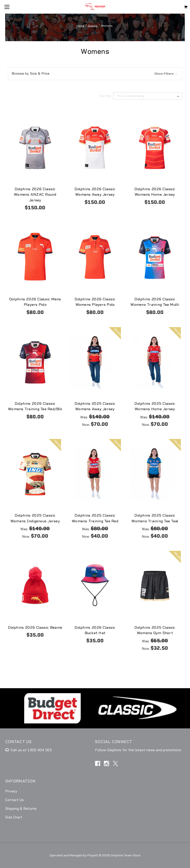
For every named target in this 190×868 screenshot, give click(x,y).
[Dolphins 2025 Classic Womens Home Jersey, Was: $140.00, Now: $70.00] (155, 362)
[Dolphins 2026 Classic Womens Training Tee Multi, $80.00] (155, 258)
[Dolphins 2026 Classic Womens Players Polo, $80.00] (95, 258)
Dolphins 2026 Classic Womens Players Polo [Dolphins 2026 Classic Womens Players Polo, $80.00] (95, 302)
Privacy (11, 791)
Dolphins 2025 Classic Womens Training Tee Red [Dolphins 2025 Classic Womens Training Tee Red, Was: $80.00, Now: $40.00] (95, 518)
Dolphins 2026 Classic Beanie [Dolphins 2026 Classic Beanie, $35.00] (35, 627)
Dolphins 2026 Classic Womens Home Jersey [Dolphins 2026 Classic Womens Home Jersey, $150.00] (155, 192)
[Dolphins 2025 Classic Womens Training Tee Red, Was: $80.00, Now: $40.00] (95, 474)
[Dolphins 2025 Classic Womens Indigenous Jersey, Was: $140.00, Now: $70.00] (35, 474)
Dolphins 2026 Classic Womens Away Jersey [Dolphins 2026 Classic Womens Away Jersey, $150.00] (95, 192)
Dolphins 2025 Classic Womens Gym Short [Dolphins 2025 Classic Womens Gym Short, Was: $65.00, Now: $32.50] (155, 630)
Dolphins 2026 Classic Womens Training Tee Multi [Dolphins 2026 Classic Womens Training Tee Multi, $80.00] (155, 302)
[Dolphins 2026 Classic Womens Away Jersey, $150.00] (95, 148)
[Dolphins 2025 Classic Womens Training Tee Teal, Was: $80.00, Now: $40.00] (155, 474)
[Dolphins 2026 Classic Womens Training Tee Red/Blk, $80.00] (35, 362)
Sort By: (106, 96)
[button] (95, 74)
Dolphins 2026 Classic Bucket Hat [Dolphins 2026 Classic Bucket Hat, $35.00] (95, 630)
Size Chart (14, 817)
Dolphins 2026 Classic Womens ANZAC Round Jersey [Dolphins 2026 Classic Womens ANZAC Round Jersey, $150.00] (35, 195)
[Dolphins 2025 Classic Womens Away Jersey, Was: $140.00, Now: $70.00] (95, 362)
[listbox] (148, 96)
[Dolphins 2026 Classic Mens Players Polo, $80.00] (35, 258)
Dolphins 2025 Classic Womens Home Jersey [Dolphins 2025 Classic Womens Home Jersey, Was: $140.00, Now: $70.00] (155, 406)
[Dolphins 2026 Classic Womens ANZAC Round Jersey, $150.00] (35, 148)
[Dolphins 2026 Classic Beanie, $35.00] (35, 586)
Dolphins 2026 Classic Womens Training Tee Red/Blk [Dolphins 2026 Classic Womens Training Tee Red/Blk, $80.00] (35, 406)
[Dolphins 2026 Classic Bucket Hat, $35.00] (95, 586)
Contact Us (14, 800)
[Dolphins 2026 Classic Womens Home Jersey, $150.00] (155, 148)
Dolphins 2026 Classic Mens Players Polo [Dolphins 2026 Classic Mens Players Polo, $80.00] (35, 302)
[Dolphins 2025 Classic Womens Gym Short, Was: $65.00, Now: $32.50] (155, 586)
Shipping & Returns (21, 809)
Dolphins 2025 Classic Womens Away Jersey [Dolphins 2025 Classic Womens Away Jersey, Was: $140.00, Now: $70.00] (95, 406)
